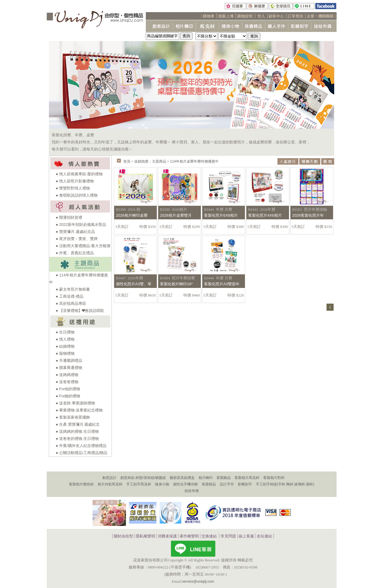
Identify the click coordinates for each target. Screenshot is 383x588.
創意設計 (109, 478)
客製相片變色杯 (81, 484)
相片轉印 (206, 478)
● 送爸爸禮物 (67, 382)
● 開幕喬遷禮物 (69, 368)
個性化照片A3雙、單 (134, 284)
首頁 (127, 161)
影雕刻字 (245, 484)
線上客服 (246, 536)
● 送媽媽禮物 (67, 375)
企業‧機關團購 (320, 16)
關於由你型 (123, 536)
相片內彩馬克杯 (110, 484)
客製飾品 (224, 478)
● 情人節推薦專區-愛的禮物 (79, 174)
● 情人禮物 (65, 339)
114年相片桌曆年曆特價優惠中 (194, 161)
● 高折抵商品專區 (71, 303)
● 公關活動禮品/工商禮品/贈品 (82, 453)
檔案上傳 (226, 16)
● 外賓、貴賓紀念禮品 (75, 253)
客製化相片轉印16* (176, 284)
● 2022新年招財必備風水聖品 (81, 225)
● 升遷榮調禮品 (69, 361)
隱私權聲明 (145, 536)
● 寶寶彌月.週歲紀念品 (75, 232)
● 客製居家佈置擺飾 (73, 417)
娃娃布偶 (192, 491)
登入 (261, 16)
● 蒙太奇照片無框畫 (73, 289)
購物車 (209, 16)
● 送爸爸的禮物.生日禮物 (77, 439)
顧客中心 (276, 16)
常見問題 (228, 536)
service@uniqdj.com (198, 581)
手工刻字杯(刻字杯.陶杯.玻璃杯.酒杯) (285, 484)
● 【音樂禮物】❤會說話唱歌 (80, 311)
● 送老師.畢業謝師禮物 (75, 403)
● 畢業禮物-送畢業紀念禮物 (79, 410)
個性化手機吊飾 (185, 484)
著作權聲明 (189, 536)
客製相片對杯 (274, 478)
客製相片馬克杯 (247, 478)
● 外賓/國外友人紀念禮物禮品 (81, 446)
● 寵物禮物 (65, 353)
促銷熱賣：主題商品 (150, 161)
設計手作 (227, 484)
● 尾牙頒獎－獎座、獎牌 (77, 239)
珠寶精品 (209, 484)
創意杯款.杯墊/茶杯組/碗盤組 (143, 478)
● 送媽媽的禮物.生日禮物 (77, 431)
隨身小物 (162, 484)
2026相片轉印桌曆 (132, 215)
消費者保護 (167, 536)
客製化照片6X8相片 (221, 215)
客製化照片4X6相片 (265, 215)
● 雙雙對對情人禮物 (73, 188)
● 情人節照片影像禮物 (75, 181)
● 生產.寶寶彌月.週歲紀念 (78, 424)
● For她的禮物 (68, 396)
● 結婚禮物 (65, 346)
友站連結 (264, 536)
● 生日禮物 (65, 332)
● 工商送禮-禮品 (70, 296)
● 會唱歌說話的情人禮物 (77, 195)
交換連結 (209, 536)
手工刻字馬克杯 (139, 484)
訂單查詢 (295, 16)
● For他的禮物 (68, 389)
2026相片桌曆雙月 (176, 215)
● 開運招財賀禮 (69, 217)
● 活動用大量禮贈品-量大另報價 (83, 246)
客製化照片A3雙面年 (222, 284)
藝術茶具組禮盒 (182, 478)
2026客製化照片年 (308, 215)
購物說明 (245, 16)
